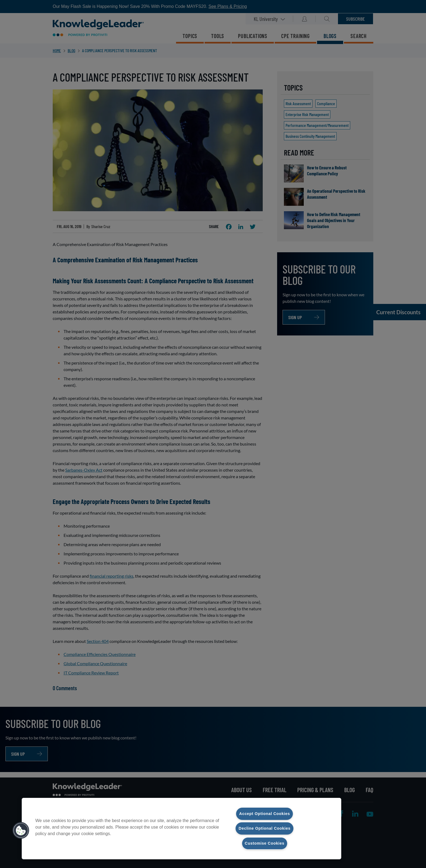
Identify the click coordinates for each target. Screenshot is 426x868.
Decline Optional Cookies (264, 828)
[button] (21, 830)
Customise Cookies (265, 843)
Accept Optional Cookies (264, 814)
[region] (181, 829)
